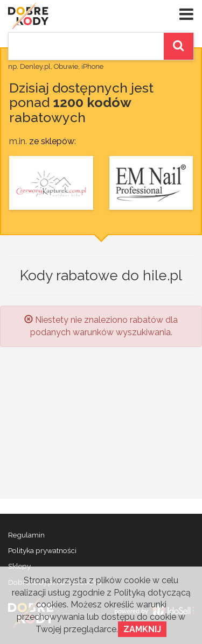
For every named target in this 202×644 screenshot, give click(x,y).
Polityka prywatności (42, 550)
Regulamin (26, 535)
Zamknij (142, 629)
